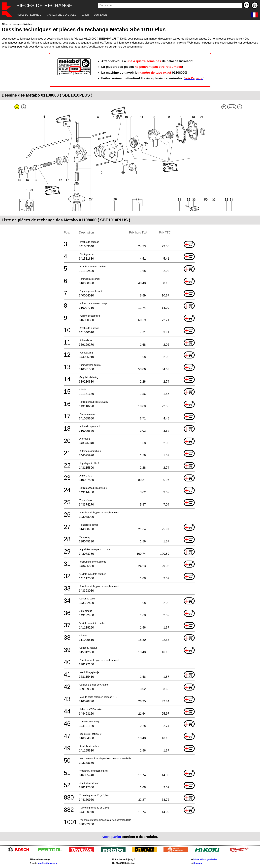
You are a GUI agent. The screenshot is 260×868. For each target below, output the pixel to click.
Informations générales (205, 859)
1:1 (232, 107)
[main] (130, 432)
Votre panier (112, 837)
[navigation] (125, 15)
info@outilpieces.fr (47, 863)
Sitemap (198, 863)
